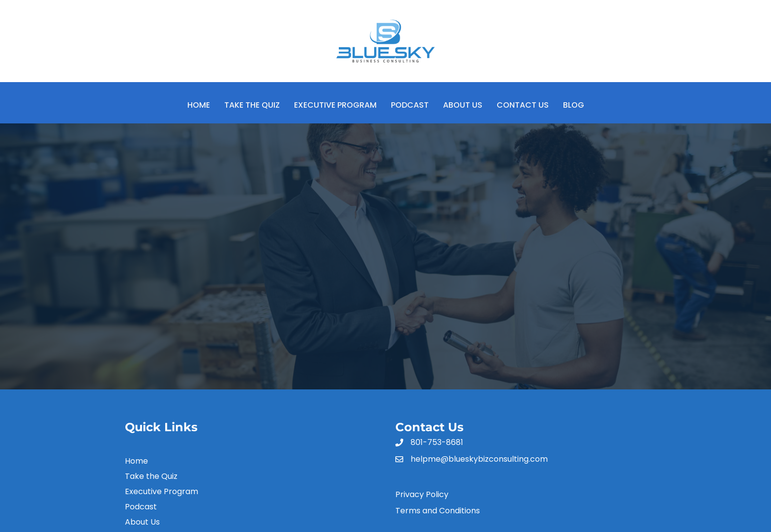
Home (199, 105)
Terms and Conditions (438, 511)
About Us (463, 105)
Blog (574, 105)
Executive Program (335, 105)
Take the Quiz (252, 105)
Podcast (410, 105)
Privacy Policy (422, 494)
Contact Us (523, 105)
